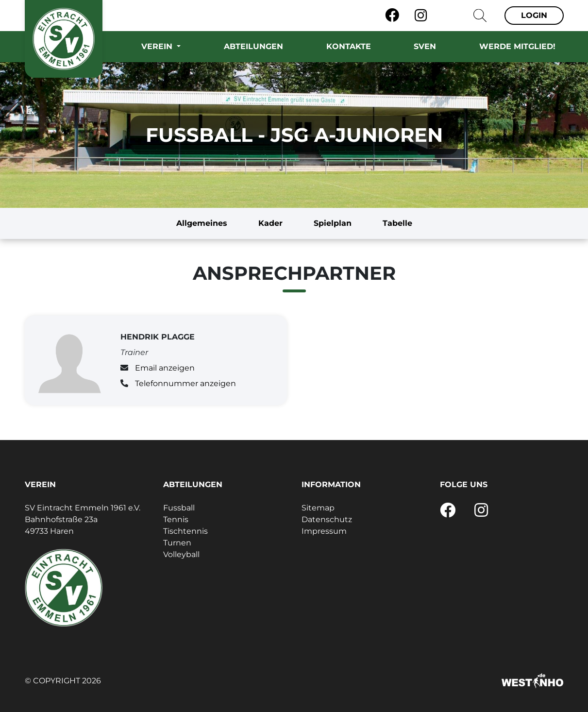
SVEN (425, 46)
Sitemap (318, 508)
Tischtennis (185, 531)
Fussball (179, 508)
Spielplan (333, 223)
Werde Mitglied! (517, 46)
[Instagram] (421, 16)
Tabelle (397, 223)
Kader (270, 223)
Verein (158, 46)
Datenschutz (327, 519)
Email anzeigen (165, 368)
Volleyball (181, 554)
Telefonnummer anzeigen (185, 383)
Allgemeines (202, 223)
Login (534, 15)
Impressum (324, 531)
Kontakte (349, 46)
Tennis (176, 519)
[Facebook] (392, 16)
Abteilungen (253, 46)
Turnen (177, 543)
